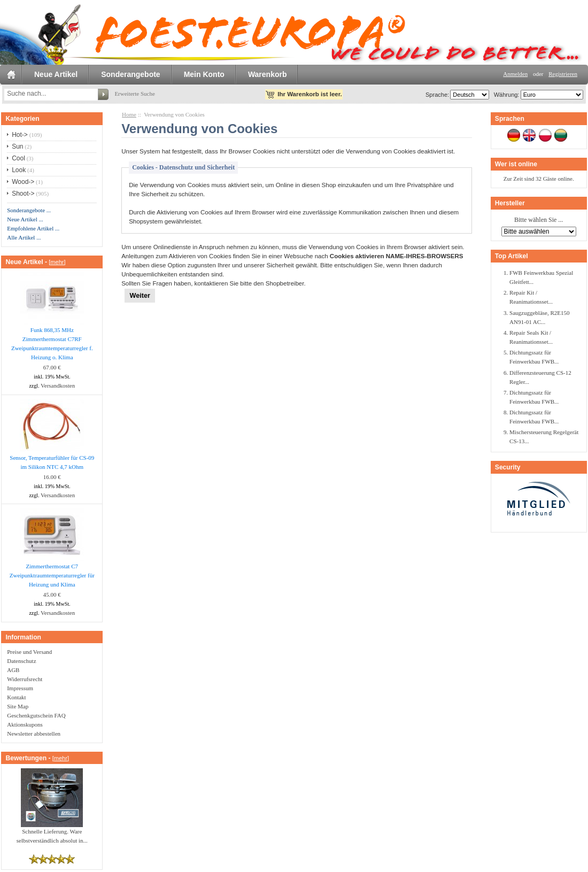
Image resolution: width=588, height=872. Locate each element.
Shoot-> (23, 194)
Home (129, 114)
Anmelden (515, 74)
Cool (18, 158)
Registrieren (563, 74)
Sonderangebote (130, 74)
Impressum (20, 688)
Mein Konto (204, 74)
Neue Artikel (56, 74)
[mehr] (57, 262)
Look (19, 170)
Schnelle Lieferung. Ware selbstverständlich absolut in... (52, 833)
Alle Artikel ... (24, 237)
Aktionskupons (25, 724)
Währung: (505, 95)
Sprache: (437, 95)
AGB (13, 670)
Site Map (18, 706)
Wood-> (23, 182)
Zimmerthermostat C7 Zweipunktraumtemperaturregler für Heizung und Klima (52, 575)
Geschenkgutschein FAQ (36, 715)
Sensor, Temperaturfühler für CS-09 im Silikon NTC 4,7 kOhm (52, 462)
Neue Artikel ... (25, 219)
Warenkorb (268, 74)
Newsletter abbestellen (34, 734)
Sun (17, 146)
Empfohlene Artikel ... (33, 228)
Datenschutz (21, 661)
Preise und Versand (29, 652)
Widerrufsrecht (25, 679)
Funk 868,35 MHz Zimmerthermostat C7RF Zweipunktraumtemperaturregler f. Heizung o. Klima (52, 344)
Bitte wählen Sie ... (539, 220)
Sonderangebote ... (29, 210)
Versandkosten (58, 385)
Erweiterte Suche (134, 94)
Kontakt (16, 697)
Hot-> (20, 135)
